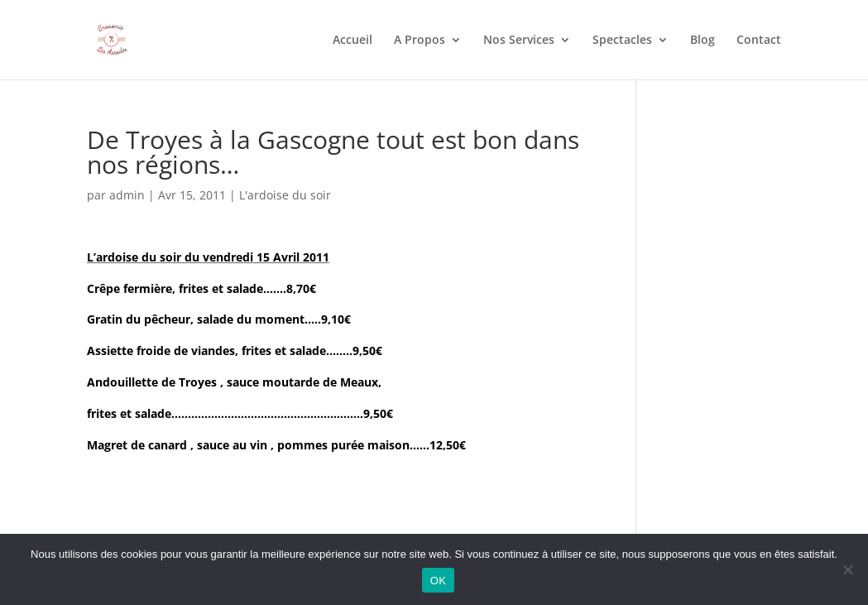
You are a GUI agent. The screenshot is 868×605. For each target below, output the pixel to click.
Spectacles (622, 41)
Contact (759, 41)
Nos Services (519, 41)
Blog (703, 41)
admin (127, 195)
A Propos (420, 41)
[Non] (847, 569)
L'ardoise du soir (285, 195)
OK (438, 581)
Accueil (352, 41)
